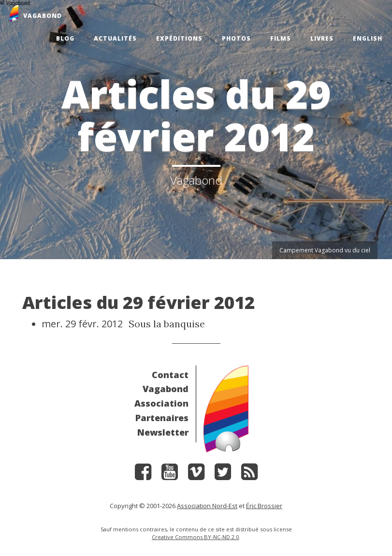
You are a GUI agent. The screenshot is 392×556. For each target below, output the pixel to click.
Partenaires (162, 418)
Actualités (115, 38)
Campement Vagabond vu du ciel (325, 250)
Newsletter (163, 432)
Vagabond (166, 389)
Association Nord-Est (207, 506)
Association (161, 403)
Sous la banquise (167, 324)
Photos (236, 38)
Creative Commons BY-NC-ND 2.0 (195, 537)
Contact (170, 375)
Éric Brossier (264, 506)
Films (281, 38)
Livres (322, 38)
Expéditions (179, 38)
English (368, 38)
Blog (65, 38)
